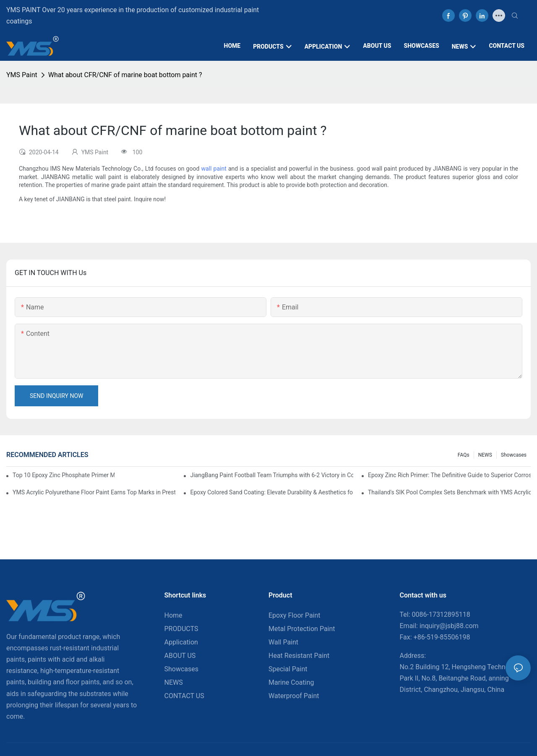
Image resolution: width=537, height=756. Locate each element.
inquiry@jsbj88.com (449, 626)
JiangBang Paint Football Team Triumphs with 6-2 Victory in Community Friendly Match (271, 475)
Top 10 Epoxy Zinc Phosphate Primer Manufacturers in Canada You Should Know (64, 475)
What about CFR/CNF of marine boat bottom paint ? (125, 75)
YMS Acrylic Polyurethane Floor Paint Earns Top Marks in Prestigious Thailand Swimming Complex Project (94, 492)
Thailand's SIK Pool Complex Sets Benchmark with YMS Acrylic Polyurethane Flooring (449, 492)
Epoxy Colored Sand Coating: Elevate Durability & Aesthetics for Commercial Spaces (271, 492)
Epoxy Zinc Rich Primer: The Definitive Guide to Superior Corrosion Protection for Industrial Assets (449, 475)
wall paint (214, 169)
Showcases (514, 455)
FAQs (464, 455)
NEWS (485, 455)
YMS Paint (22, 75)
